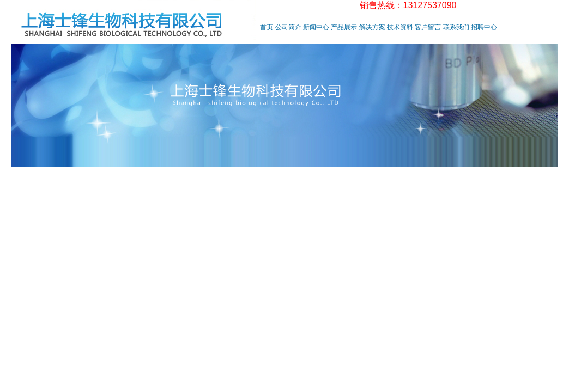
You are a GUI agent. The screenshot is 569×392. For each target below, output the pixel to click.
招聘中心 (484, 27)
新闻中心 (316, 27)
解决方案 (372, 27)
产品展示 (344, 27)
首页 (267, 27)
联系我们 (456, 27)
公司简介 (288, 27)
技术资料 (400, 27)
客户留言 (428, 27)
